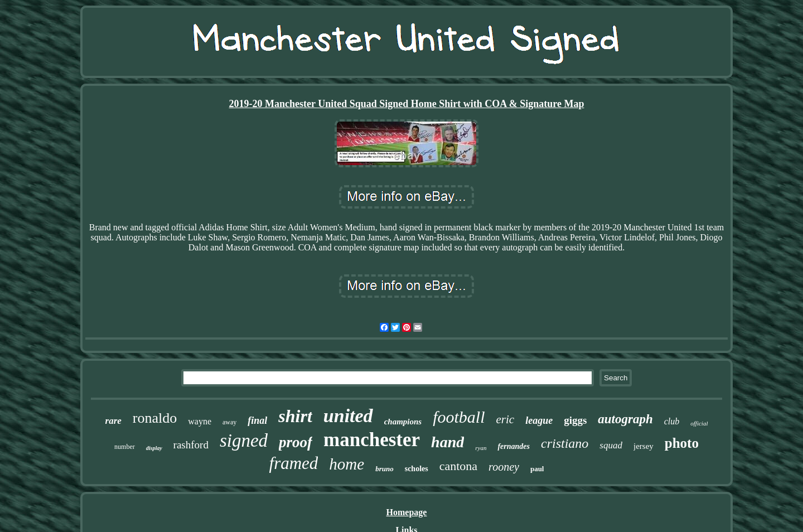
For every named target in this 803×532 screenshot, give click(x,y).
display (154, 448)
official (699, 423)
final (257, 420)
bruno (384, 469)
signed (244, 441)
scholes (417, 469)
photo (682, 443)
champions (403, 422)
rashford (191, 445)
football (459, 417)
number (125, 447)
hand (448, 442)
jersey (644, 446)
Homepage (407, 512)
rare (113, 421)
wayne (200, 421)
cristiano (565, 443)
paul (537, 469)
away (229, 422)
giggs (575, 420)
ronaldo (155, 418)
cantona (458, 466)
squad (611, 445)
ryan (481, 448)
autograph (625, 419)
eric (505, 419)
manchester (372, 440)
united (348, 416)
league (539, 420)
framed (294, 463)
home (347, 464)
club (672, 421)
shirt (295, 416)
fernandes (514, 446)
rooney (504, 467)
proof (296, 442)
